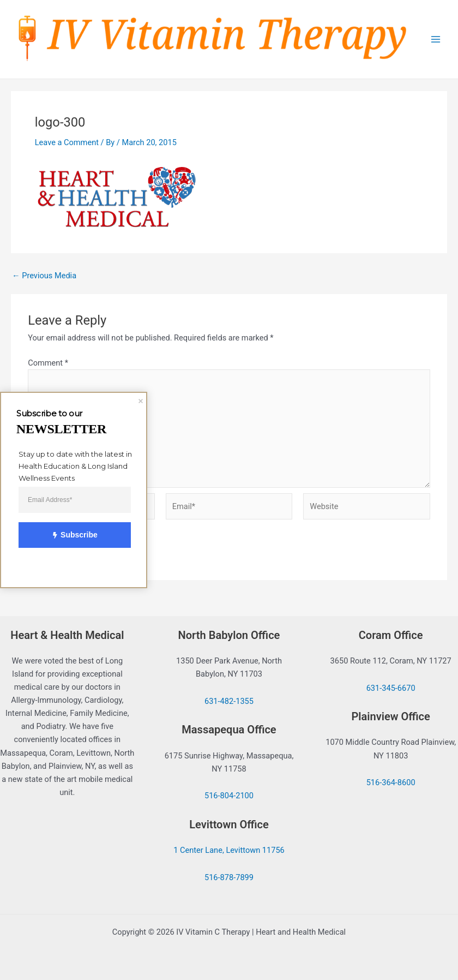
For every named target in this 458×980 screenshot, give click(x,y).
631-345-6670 (391, 688)
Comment (48, 363)
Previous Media (44, 276)
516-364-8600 (391, 782)
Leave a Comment (67, 142)
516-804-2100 (229, 796)
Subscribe (68, 535)
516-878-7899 (229, 877)
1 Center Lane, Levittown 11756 (229, 850)
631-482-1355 (229, 701)
